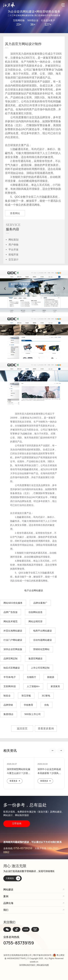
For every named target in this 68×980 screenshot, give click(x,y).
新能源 (51, 677)
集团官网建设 (35, 659)
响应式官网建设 (12, 668)
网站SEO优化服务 (13, 603)
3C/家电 (46, 696)
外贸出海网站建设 (13, 631)
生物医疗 (31, 677)
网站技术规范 (10, 621)
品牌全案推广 (40, 603)
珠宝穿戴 (26, 696)
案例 (6, 896)
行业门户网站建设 (13, 640)
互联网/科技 (10, 686)
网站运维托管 (35, 621)
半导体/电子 (10, 677)
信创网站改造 (35, 612)
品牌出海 (8, 903)
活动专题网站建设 (42, 640)
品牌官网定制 (10, 659)
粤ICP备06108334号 (42, 955)
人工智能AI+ (33, 686)
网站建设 (8, 889)
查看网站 (15, 213)
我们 (6, 910)
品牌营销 (8, 705)
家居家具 (55, 686)
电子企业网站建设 (34, 590)
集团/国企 (8, 714)
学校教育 (28, 705)
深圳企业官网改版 (13, 649)
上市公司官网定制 (40, 668)
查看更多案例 (46, 728)
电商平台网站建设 (42, 631)
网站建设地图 (43, 965)
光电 (46, 705)
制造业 (7, 696)
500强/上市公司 (33, 714)
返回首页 (22, 728)
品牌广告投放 (10, 612)
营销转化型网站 (41, 649)
